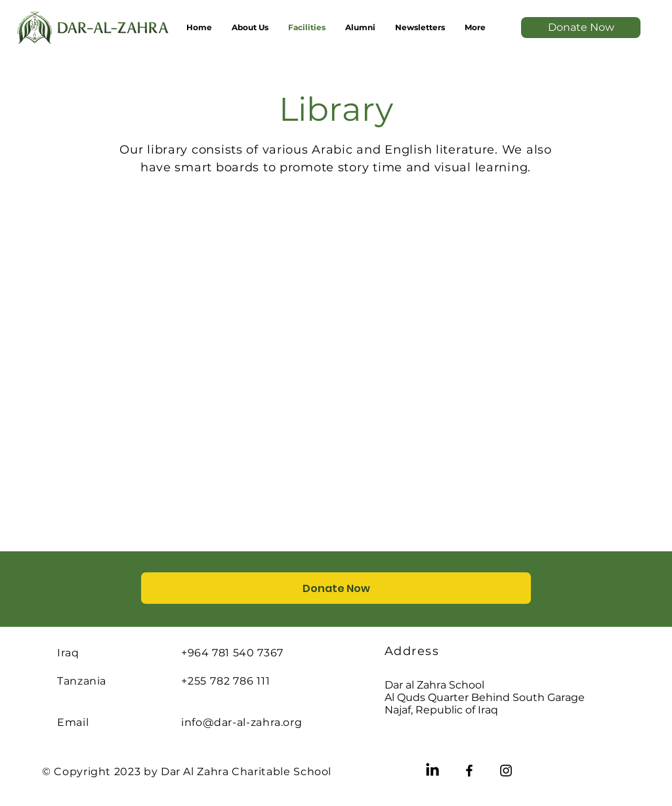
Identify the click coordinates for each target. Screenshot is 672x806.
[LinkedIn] (432, 771)
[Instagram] (506, 771)
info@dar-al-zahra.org (241, 722)
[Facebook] (469, 771)
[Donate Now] (581, 28)
